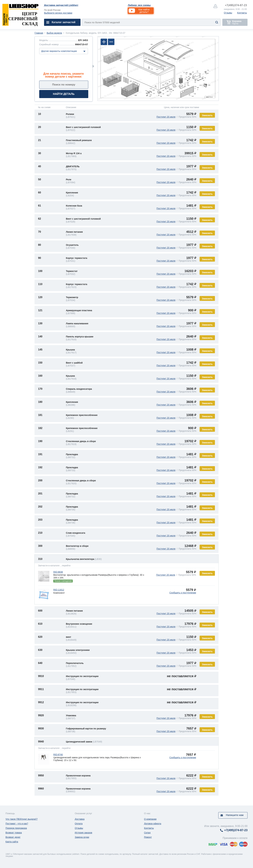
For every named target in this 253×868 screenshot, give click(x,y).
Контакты (242, 13)
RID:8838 (58, 572)
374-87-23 (236, 5)
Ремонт (148, 837)
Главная (39, 33)
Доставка (80, 819)
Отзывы (228, 13)
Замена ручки (82, 837)
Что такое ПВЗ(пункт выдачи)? (22, 819)
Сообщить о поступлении (183, 593)
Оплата (79, 824)
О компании (150, 819)
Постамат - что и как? (17, 824)
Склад (147, 833)
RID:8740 (58, 755)
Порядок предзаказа (16, 828)
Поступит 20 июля (166, 117)
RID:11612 (59, 590)
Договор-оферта (153, 824)
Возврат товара (14, 833)
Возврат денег (13, 837)
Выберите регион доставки (58, 13)
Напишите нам (235, 815)
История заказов (83, 833)
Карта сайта (12, 842)
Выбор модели (54, 33)
